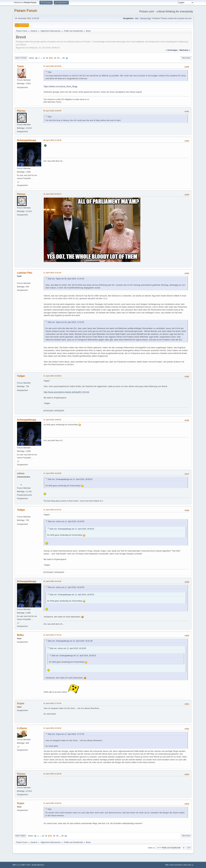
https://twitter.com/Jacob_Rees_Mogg (61, 86)
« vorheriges (172, 50)
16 (47, 58)
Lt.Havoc (22, 728)
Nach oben (20, 836)
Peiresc (21, 111)
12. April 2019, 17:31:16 (52, 635)
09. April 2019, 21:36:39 (52, 140)
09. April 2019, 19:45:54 (52, 111)
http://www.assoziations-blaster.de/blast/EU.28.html (67, 392)
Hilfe (167, 865)
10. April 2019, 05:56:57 (52, 194)
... (41, 58)
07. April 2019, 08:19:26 (52, 66)
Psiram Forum (26, 10)
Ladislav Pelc (25, 273)
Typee (20, 66)
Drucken (186, 58)
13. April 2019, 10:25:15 (52, 803)
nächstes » (185, 50)
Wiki (137, 18)
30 (63, 58)
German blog (145, 18)
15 (44, 58)
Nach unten (21, 58)
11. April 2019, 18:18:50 (52, 473)
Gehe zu (151, 848)
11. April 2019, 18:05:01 (52, 420)
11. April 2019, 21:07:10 (52, 510)
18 (55, 58)
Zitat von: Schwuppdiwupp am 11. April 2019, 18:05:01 (70, 479)
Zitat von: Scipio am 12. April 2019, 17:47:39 (66, 734)
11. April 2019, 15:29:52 (52, 376)
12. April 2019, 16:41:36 (52, 581)
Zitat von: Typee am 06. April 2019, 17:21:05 (66, 279)
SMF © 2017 (26, 865)
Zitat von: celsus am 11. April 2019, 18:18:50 (66, 521)
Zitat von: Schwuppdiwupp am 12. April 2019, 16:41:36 (70, 641)
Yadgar (21, 376)
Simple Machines (38, 865)
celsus (21, 473)
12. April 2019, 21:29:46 (52, 774)
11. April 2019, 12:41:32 (52, 273)
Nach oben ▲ (189, 865)
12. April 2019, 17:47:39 (52, 703)
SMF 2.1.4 (16, 865)
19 (58, 58)
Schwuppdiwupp (27, 140)
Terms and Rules (176, 865)
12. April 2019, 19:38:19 (52, 728)
